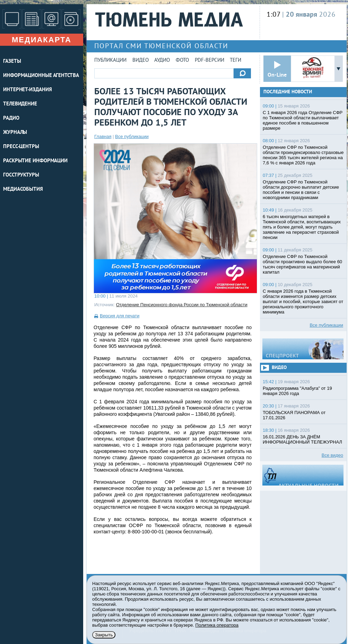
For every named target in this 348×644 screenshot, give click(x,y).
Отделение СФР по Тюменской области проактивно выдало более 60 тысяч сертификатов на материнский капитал (302, 264)
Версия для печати (120, 316)
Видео (141, 61)
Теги (236, 61)
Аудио (162, 61)
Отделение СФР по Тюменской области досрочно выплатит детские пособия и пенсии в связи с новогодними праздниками (301, 190)
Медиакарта (42, 40)
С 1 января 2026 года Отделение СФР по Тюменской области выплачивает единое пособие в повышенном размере (303, 120)
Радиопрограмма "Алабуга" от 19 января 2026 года (297, 391)
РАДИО (11, 118)
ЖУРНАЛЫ (15, 133)
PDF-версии (210, 61)
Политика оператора (217, 625)
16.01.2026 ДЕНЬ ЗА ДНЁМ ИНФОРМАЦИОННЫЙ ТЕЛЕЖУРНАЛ (302, 439)
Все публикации (132, 136)
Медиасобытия (23, 190)
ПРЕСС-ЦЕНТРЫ (21, 147)
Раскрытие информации (35, 161)
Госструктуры (21, 175)
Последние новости (288, 92)
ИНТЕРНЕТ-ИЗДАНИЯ (27, 90)
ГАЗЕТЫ (12, 62)
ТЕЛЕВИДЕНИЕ (20, 104)
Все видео (332, 455)
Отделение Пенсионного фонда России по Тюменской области (182, 305)
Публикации (110, 61)
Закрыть (104, 635)
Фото (182, 61)
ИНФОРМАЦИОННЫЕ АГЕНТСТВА (41, 76)
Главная (103, 136)
